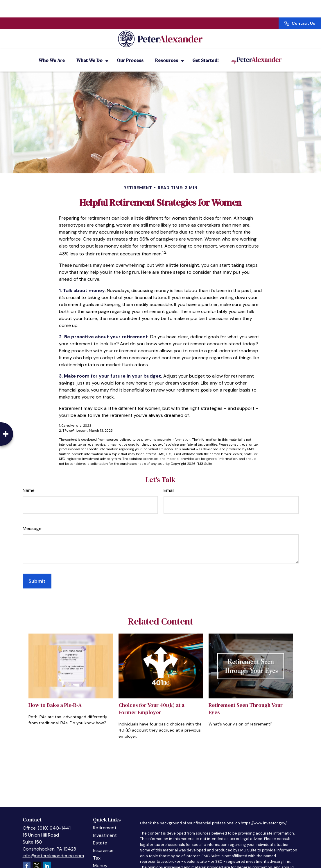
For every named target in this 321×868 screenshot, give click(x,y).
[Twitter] (37, 858)
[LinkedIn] (47, 858)
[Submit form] (37, 573)
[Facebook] (27, 858)
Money (100, 858)
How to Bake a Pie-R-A (55, 697)
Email (169, 482)
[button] (52, 52)
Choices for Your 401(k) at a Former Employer (151, 701)
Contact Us (300, 6)
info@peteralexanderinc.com (53, 848)
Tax (97, 850)
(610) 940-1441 (54, 820)
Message (32, 521)
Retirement (105, 820)
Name (29, 482)
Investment (105, 827)
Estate (100, 835)
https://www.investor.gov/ (263, 815)
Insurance (103, 843)
